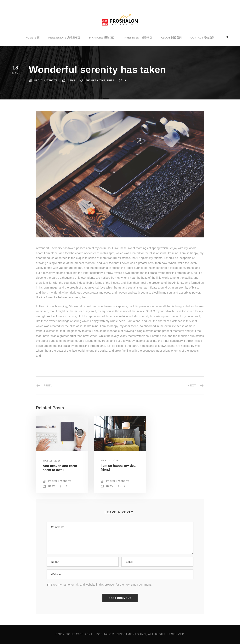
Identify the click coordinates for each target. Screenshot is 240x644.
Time (102, 80)
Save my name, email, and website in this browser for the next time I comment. (101, 584)
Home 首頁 (32, 38)
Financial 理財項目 (102, 38)
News (72, 80)
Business (92, 80)
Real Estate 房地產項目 (64, 38)
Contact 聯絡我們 (203, 38)
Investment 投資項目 (138, 38)
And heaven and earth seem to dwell (60, 468)
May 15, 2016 (52, 461)
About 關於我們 (171, 38)
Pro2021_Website (46, 80)
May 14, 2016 (110, 461)
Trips (110, 80)
